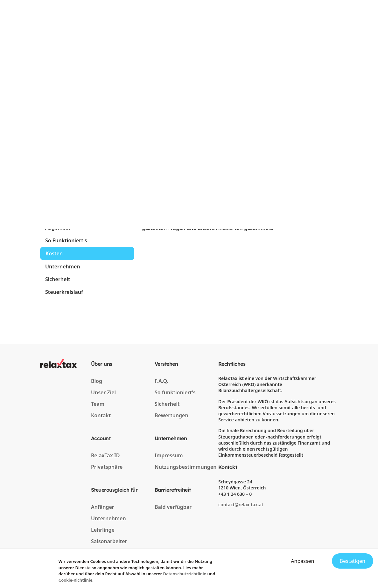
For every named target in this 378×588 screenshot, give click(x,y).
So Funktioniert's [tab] (66, 240)
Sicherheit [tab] (58, 279)
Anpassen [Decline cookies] (302, 561)
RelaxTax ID (105, 455)
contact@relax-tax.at (241, 505)
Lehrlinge (103, 530)
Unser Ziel (103, 392)
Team (98, 404)
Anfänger (103, 507)
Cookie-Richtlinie (76, 580)
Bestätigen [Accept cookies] (353, 561)
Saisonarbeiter (109, 541)
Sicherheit (167, 404)
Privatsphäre (107, 467)
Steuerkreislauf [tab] (64, 292)
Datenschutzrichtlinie (185, 574)
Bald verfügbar (173, 507)
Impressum (169, 455)
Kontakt (101, 415)
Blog (97, 381)
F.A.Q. (161, 381)
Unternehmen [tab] (63, 266)
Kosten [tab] (54, 253)
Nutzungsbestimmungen (185, 467)
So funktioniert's (175, 392)
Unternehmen (108, 518)
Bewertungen (171, 415)
